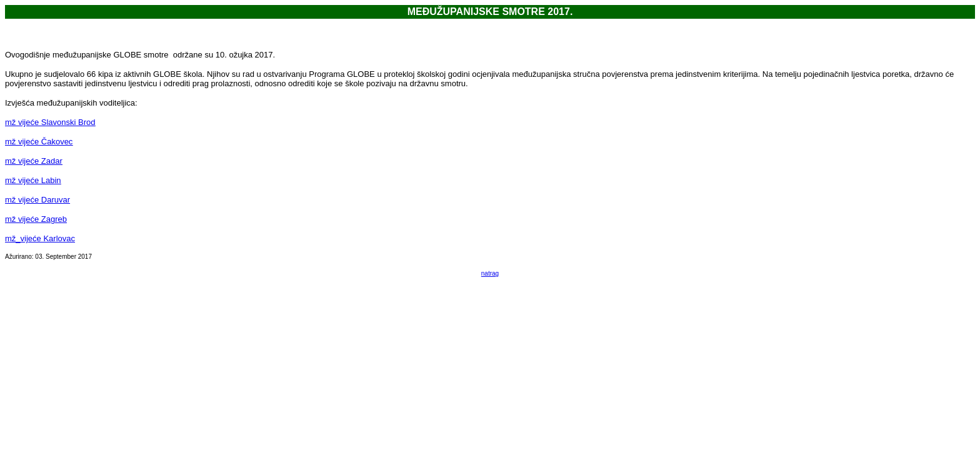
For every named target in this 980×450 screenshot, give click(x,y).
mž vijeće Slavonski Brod (50, 122)
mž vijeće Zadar (34, 161)
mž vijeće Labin (33, 180)
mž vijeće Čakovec (39, 142)
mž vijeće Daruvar (37, 200)
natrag (490, 273)
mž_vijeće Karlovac (40, 238)
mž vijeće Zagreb (36, 219)
